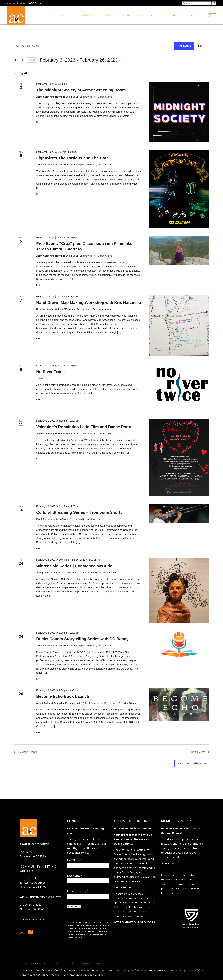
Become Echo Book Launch (63, 696)
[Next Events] (22, 60)
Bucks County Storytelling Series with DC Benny (82, 639)
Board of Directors (156, 970)
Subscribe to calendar (190, 763)
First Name (75, 860)
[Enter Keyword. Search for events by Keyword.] (94, 46)
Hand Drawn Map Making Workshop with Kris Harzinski (89, 302)
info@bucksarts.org (33, 920)
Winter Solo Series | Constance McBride (74, 566)
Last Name (74, 876)
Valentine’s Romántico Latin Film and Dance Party (84, 427)
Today (32, 60)
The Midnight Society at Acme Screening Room (81, 90)
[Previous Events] (16, 60)
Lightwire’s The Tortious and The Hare (72, 158)
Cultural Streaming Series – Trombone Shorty (79, 512)
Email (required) (77, 891)
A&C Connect (37, 3)
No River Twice (50, 372)
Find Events (184, 46)
